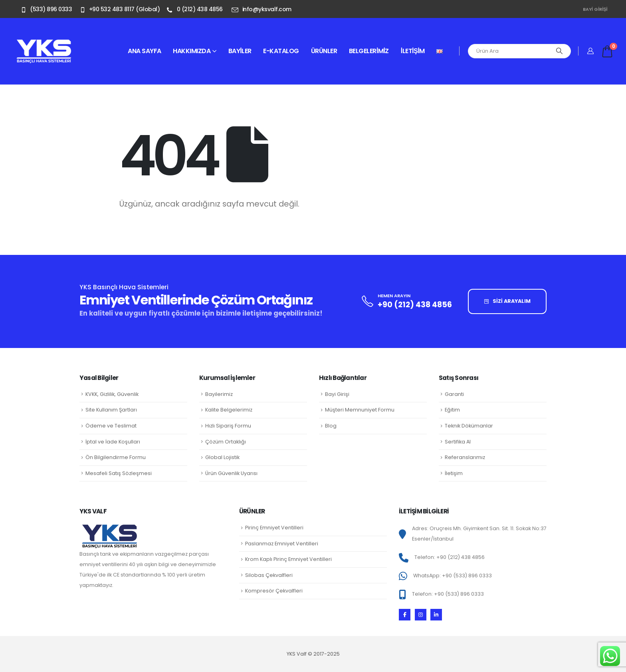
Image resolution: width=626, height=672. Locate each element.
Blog (331, 426)
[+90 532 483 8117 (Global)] (119, 9)
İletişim (413, 51)
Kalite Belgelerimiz (229, 410)
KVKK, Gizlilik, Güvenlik (112, 394)
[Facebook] (405, 615)
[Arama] (559, 51)
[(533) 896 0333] (45, 9)
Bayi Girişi (595, 9)
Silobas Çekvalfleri (269, 575)
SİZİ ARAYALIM (507, 301)
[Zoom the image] (44, 44)
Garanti (454, 394)
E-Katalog (281, 51)
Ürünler (324, 51)
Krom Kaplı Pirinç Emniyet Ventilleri (288, 559)
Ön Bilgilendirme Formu (116, 457)
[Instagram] (421, 615)
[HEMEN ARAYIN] (405, 301)
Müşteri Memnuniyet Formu (360, 410)
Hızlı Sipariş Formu (228, 426)
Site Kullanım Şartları (111, 410)
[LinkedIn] (436, 615)
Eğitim (452, 410)
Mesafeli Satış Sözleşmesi (119, 473)
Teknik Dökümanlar (469, 426)
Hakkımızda (192, 51)
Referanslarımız (465, 457)
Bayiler (240, 51)
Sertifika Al (458, 442)
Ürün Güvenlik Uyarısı (231, 473)
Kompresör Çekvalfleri (274, 591)
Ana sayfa (145, 51)
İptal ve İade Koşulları (113, 442)
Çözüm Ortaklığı (226, 442)
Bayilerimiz (219, 394)
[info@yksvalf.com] (263, 9)
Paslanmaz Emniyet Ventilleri (282, 544)
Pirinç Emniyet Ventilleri (274, 528)
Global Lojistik (222, 457)
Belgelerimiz (369, 51)
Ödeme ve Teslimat (111, 426)
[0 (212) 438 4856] (195, 9)
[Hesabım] (591, 51)
